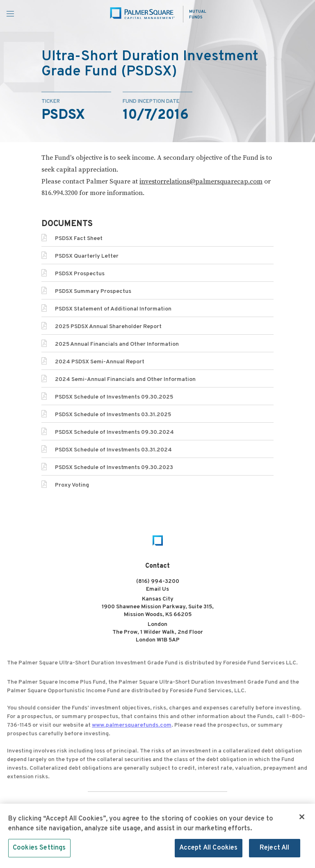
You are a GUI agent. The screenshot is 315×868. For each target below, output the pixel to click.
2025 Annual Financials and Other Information (117, 344)
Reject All (275, 850)
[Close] (302, 819)
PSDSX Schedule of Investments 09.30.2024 (114, 432)
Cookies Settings (39, 850)
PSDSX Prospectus (80, 274)
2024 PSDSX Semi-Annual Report (100, 362)
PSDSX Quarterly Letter (87, 256)
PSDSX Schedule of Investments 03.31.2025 (113, 415)
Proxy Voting (72, 485)
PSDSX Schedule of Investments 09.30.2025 (114, 397)
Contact (157, 566)
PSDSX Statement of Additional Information (113, 309)
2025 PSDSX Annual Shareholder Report (108, 327)
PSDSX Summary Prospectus (93, 291)
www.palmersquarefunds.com (132, 725)
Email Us (157, 589)
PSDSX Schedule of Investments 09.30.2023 (114, 468)
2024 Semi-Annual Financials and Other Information (125, 380)
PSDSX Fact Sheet (79, 239)
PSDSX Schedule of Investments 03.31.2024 (113, 450)
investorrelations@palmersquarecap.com (201, 181)
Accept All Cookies (209, 850)
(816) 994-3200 (158, 581)
